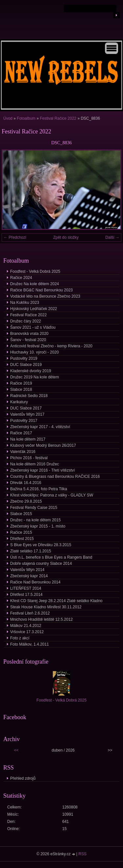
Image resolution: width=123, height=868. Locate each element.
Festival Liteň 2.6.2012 (30, 613)
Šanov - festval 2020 (28, 340)
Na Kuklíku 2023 (25, 303)
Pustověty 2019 (24, 358)
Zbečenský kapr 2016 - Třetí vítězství (42, 470)
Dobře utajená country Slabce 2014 (41, 564)
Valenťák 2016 (23, 452)
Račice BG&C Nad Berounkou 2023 (41, 290)
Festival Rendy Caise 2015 (34, 508)
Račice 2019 (21, 383)
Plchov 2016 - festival (29, 458)
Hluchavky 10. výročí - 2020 (34, 352)
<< (16, 750)
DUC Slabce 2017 (26, 408)
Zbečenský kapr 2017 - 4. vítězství (40, 427)
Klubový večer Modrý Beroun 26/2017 (43, 445)
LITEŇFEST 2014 (26, 588)
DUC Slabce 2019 (26, 365)
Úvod (8, 118)
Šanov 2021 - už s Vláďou (33, 327)
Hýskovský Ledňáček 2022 (34, 309)
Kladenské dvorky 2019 (31, 371)
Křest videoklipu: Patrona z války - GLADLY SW (52, 495)
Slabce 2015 (21, 514)
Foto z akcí (20, 638)
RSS (82, 854)
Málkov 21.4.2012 (26, 626)
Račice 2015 (21, 532)
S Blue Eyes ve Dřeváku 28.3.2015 (41, 545)
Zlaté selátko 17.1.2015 (31, 551)
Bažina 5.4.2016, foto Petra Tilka (39, 489)
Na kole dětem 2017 (28, 439)
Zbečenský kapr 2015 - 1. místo (38, 526)
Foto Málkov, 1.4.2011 (30, 644)
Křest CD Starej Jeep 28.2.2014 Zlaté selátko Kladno (56, 601)
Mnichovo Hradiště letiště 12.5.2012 (41, 619)
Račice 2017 (21, 433)
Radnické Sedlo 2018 (29, 396)
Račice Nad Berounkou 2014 (35, 582)
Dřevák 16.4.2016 (26, 483)
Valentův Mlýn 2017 (27, 414)
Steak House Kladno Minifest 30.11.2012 (46, 607)
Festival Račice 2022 (58, 118)
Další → (112, 237)
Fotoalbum (26, 118)
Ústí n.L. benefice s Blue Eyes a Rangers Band (51, 557)
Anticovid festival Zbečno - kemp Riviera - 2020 (51, 346)
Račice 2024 (21, 278)
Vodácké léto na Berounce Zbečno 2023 (45, 296)
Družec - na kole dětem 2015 (35, 520)
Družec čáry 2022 (26, 321)
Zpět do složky (66, 237)
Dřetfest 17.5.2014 (26, 595)
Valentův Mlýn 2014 (27, 570)
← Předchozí (15, 237)
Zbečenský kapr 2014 (29, 576)
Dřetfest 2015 (22, 539)
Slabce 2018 (21, 390)
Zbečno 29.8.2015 (26, 501)
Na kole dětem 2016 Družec (35, 464)
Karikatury (19, 402)
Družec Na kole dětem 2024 (35, 284)
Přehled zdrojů (23, 778)
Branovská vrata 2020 (29, 334)
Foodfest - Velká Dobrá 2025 (35, 271)
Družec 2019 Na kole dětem (35, 377)
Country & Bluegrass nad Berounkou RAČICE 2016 (55, 477)
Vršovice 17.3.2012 (27, 632)
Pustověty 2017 (24, 421)
